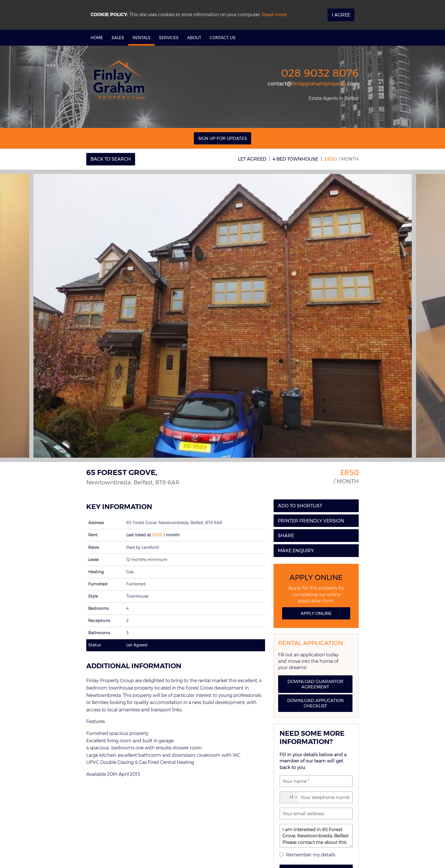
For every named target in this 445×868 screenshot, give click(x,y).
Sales (118, 38)
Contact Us (223, 38)
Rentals (141, 38)
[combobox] (289, 797)
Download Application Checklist (315, 703)
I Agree (341, 15)
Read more (274, 15)
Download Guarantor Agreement (315, 684)
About (194, 38)
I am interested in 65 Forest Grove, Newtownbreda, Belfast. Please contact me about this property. (316, 836)
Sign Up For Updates (222, 138)
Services (169, 38)
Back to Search (111, 159)
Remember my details (311, 855)
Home (97, 38)
